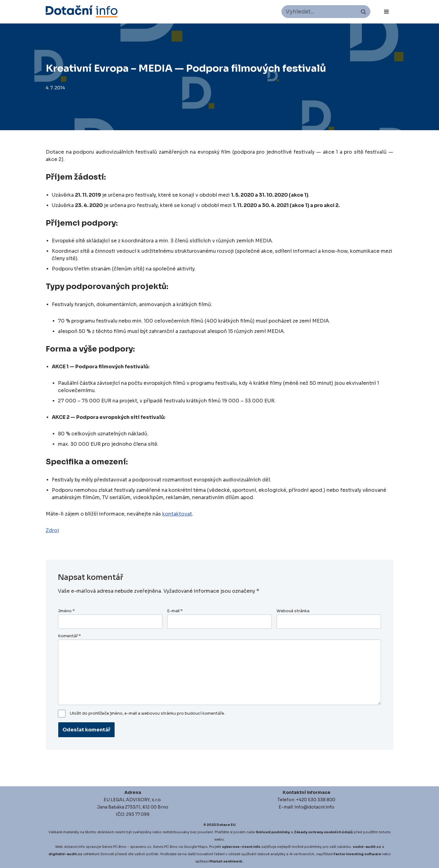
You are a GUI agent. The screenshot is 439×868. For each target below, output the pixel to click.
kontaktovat (177, 514)
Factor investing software (357, 854)
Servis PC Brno (114, 847)
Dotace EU (226, 825)
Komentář (69, 636)
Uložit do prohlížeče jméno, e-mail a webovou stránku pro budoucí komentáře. (147, 713)
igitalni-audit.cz (67, 854)
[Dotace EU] (82, 11)
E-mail (175, 611)
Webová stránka (293, 611)
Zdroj (52, 530)
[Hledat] (319, 12)
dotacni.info (75, 847)
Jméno (66, 611)
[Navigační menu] (386, 12)
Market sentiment (226, 861)
